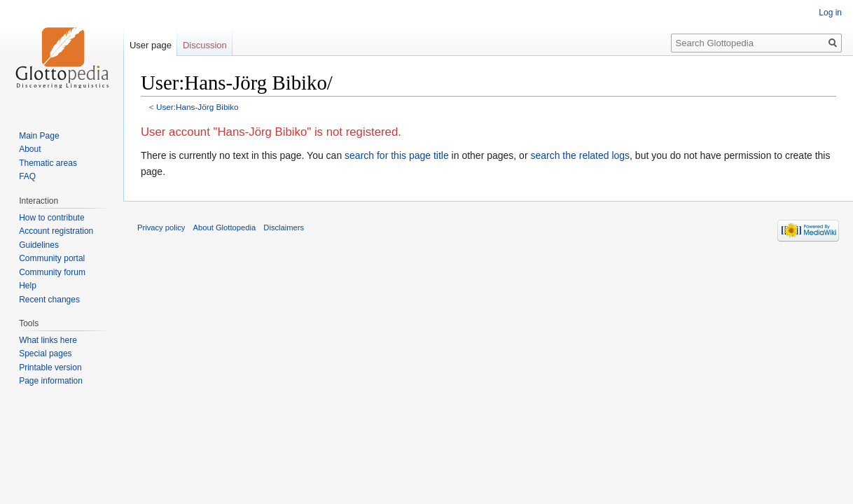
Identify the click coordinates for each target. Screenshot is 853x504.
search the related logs (580, 155)
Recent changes (49, 300)
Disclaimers (284, 227)
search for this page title (397, 155)
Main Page (39, 136)
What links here (48, 340)
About (30, 149)
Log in (830, 13)
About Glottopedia (225, 227)
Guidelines (39, 245)
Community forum (52, 272)
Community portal (52, 258)
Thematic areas (48, 163)
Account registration (56, 231)
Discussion (205, 45)
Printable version (50, 367)
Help (28, 286)
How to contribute (51, 218)
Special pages (45, 353)
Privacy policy (161, 227)
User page (151, 45)
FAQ (27, 176)
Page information (51, 381)
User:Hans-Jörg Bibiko (197, 107)
